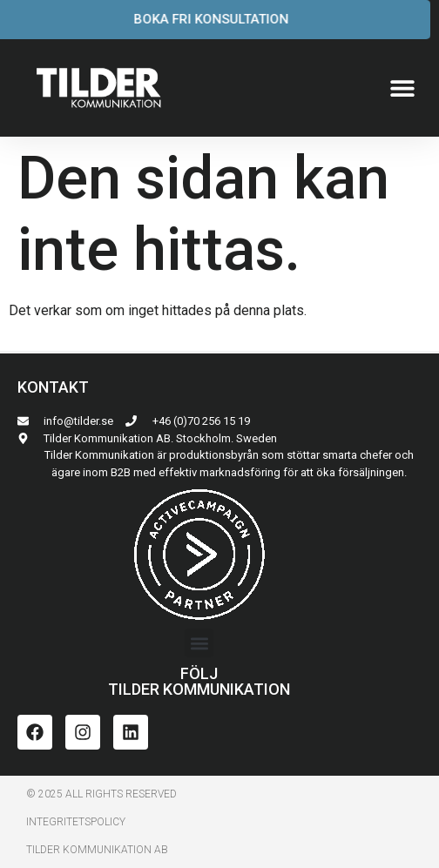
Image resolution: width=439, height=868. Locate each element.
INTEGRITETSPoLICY (76, 822)
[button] (402, 88)
